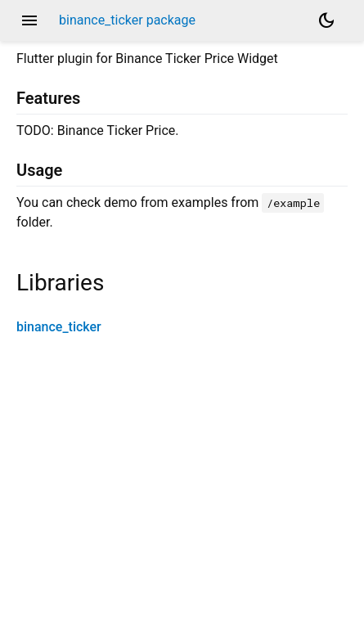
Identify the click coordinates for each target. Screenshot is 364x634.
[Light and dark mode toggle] (326, 20)
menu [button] (29, 20)
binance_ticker (59, 327)
